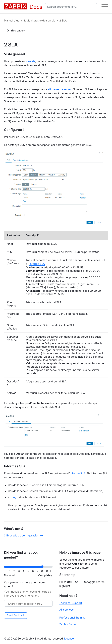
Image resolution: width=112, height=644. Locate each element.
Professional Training (72, 618)
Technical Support (71, 603)
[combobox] (72, 7)
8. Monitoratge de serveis (39, 20)
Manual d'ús (12, 20)
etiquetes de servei (60, 89)
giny (14, 497)
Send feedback (16, 615)
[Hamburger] (105, 7)
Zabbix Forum (68, 624)
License (69, 639)
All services (66, 610)
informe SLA (37, 264)
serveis (31, 61)
